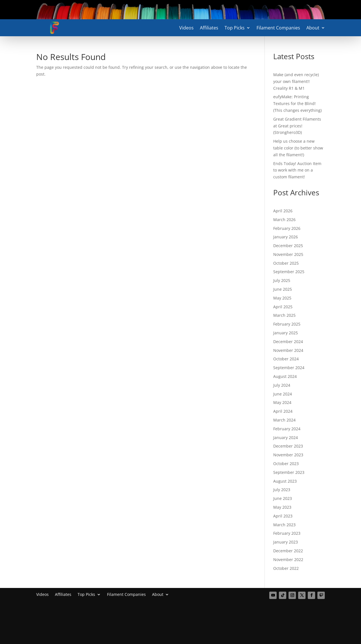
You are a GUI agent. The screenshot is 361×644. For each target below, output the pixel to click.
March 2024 (284, 420)
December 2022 (288, 551)
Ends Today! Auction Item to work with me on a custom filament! (297, 170)
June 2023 (283, 498)
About (313, 28)
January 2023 (286, 542)
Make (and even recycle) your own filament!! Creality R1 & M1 (296, 81)
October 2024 (286, 359)
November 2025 (288, 254)
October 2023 (286, 464)
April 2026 (283, 211)
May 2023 (282, 507)
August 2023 (285, 481)
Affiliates (209, 28)
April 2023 (283, 516)
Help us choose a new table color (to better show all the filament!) (298, 148)
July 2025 (282, 280)
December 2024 (288, 342)
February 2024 (287, 429)
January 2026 (286, 237)
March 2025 (284, 315)
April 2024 (283, 411)
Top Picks (235, 28)
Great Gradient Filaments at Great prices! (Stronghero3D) (297, 126)
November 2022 (288, 560)
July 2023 (282, 490)
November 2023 (288, 455)
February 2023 (287, 533)
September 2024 (289, 368)
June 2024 (283, 394)
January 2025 (286, 333)
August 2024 (285, 376)
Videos (186, 28)
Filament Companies (278, 28)
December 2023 (288, 446)
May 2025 (282, 298)
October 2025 (286, 263)
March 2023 (284, 525)
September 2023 (289, 472)
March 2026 (284, 220)
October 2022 (286, 568)
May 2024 (282, 402)
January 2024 (286, 437)
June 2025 (283, 289)
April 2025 (283, 307)
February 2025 (287, 324)
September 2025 (289, 272)
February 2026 (287, 228)
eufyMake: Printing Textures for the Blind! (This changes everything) (297, 103)
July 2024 (282, 385)
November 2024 (288, 350)
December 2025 (288, 246)
